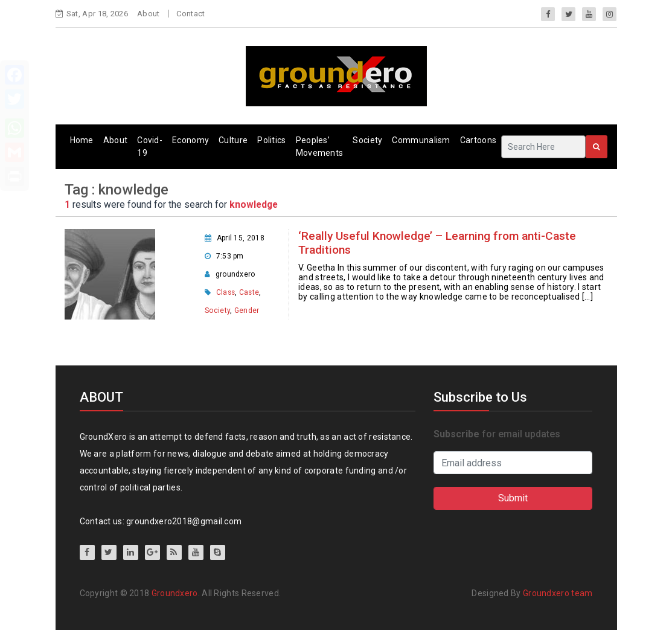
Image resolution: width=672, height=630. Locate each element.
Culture (233, 140)
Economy (190, 140)
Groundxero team (558, 593)
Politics (271, 140)
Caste (249, 292)
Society (367, 140)
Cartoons (478, 140)
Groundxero (175, 593)
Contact (190, 14)
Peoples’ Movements (320, 146)
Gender (247, 310)
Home (82, 140)
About (149, 14)
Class (226, 292)
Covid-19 (150, 146)
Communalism (421, 140)
